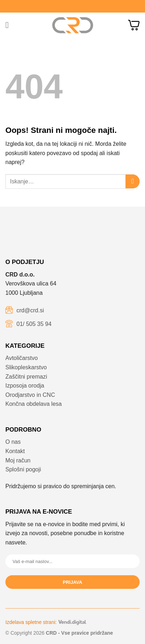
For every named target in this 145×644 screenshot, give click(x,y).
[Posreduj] (133, 181)
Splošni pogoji (23, 469)
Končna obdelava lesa (33, 404)
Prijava (72, 582)
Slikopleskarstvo (26, 367)
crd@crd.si (30, 310)
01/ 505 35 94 (34, 324)
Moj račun (18, 460)
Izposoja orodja (25, 386)
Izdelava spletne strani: (46, 622)
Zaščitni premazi (26, 377)
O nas (13, 442)
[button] (10, 25)
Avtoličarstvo (21, 358)
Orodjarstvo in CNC (30, 395)
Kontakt (15, 451)
